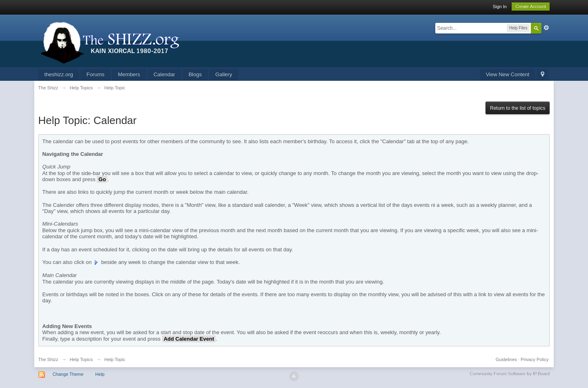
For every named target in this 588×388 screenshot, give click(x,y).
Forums (96, 74)
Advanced (546, 28)
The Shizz (48, 359)
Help (100, 374)
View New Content (508, 74)
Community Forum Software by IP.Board (510, 374)
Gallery (224, 74)
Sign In (500, 7)
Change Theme (68, 374)
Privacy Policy (535, 359)
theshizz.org (59, 74)
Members (129, 74)
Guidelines (506, 359)
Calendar (164, 74)
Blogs (195, 74)
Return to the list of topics (518, 108)
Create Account (531, 7)
